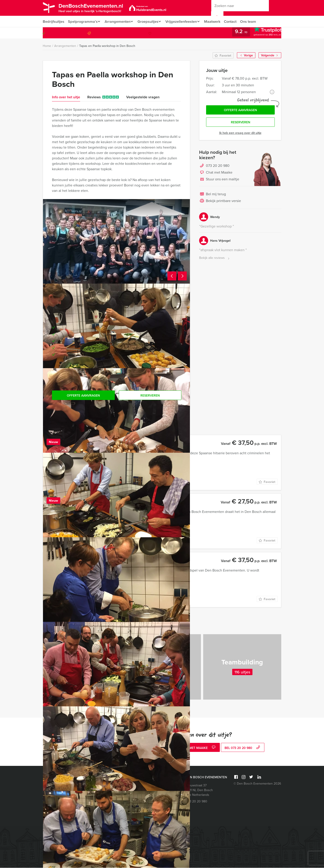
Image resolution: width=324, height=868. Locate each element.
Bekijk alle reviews (215, 259)
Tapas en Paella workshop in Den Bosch (107, 46)
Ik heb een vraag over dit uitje (240, 134)
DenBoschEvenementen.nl (95, 8)
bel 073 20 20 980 (243, 748)
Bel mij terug (213, 196)
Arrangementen (118, 22)
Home (47, 46)
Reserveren (241, 124)
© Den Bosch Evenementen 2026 (257, 784)
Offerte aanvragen (240, 111)
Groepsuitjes (150, 22)
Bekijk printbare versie (220, 202)
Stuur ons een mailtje (219, 181)
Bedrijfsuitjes (53, 22)
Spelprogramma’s (82, 22)
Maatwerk (217, 22)
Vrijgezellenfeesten (185, 22)
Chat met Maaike (216, 174)
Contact (236, 22)
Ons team (254, 22)
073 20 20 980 (263, 33)
